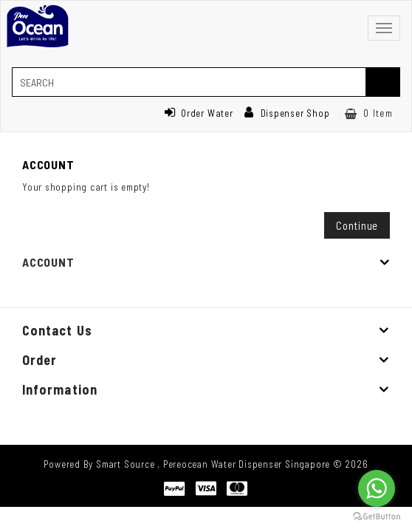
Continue (357, 225)
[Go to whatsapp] (377, 488)
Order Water (199, 113)
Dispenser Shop (287, 113)
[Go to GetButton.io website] (377, 517)
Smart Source (125, 464)
